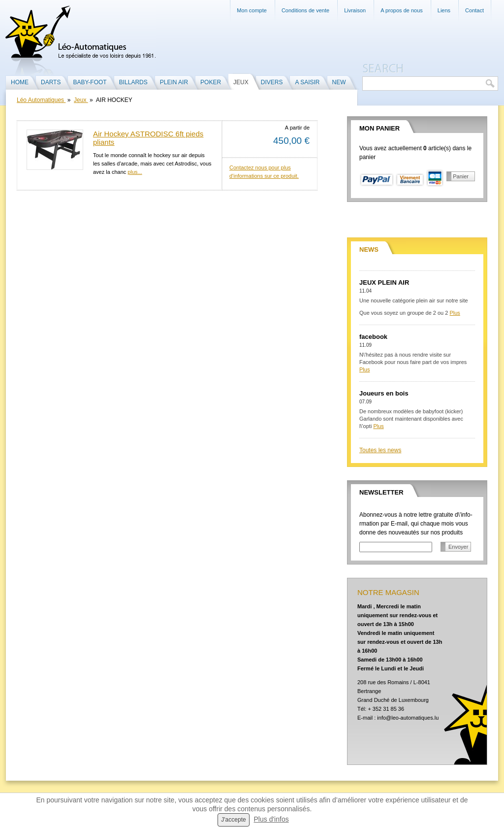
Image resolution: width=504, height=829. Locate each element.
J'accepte (233, 820)
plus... (135, 172)
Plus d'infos (271, 819)
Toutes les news (380, 450)
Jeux (81, 100)
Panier (461, 176)
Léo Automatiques (41, 100)
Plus (455, 313)
